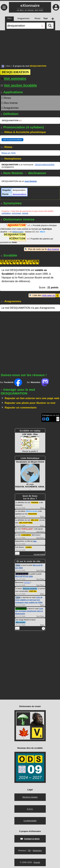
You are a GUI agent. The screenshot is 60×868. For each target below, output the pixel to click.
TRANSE (35, 502)
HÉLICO (35, 519)
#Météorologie (32, 511)
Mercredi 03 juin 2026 (24, 575)
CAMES (29, 546)
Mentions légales (30, 796)
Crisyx (18, 564)
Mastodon (37, 849)
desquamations (20, 194)
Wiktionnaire (18, 232)
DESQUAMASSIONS (45, 165)
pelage (25, 213)
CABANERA (26, 534)
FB (29, 849)
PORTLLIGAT (27, 528)
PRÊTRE (33, 590)
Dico (8, 66)
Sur (11, 382)
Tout (38, 531)
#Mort (42, 232)
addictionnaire (21, 607)
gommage (16, 213)
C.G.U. (30, 808)
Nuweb (37, 861)
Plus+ (42, 507)
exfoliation (6, 213)
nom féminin (31, 181)
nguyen (27, 581)
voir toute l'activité (39, 553)
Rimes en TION (9, 153)
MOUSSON (33, 513)
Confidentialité (30, 819)
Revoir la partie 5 (30, 443)
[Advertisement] (30, 46)
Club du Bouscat (22, 573)
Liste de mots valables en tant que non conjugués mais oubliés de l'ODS (29, 599)
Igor (35, 540)
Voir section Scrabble (19, 85)
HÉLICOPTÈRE (26, 522)
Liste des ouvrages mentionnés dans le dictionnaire (29, 610)
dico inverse (53, 249)
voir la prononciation (12, 140)
